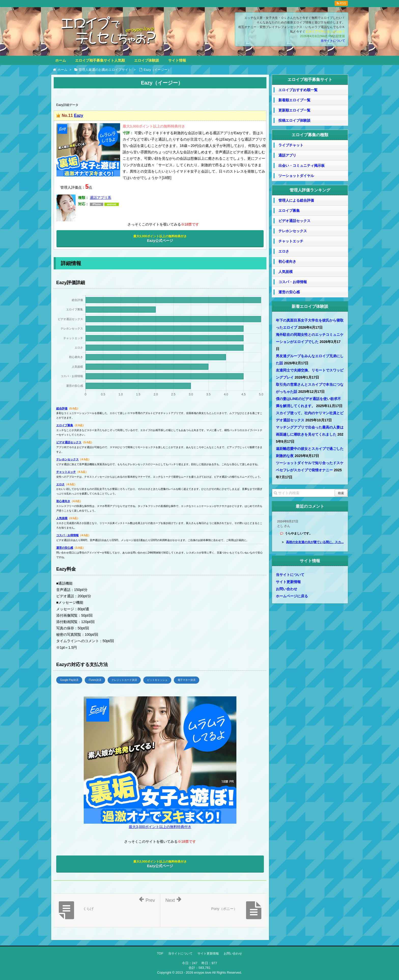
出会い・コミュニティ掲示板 (302, 165)
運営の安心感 (65, 548)
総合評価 (62, 408)
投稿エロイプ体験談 (294, 120)
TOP (160, 954)
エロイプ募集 (65, 425)
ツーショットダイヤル (296, 176)
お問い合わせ (287, 589)
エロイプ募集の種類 (310, 135)
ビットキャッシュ (157, 680)
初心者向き (63, 501)
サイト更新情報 (288, 582)
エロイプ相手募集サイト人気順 (100, 60)
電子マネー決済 (187, 680)
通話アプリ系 (101, 198)
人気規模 (62, 518)
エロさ (60, 484)
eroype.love (203, 972)
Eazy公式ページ (160, 239)
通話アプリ (287, 155)
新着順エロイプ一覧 (294, 100)
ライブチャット (291, 145)
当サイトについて (333, 41)
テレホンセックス (67, 459)
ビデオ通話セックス (69, 442)
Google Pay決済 (69, 680)
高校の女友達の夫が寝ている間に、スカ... (315, 542)
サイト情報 (177, 60)
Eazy (78, 115)
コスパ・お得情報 (67, 535)
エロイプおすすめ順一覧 (298, 90)
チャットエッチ (66, 472)
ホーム (61, 60)
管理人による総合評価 (296, 200)
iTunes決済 (95, 680)
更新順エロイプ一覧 (294, 110)
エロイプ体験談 (147, 60)
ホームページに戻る (292, 596)
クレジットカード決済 (124, 680)
